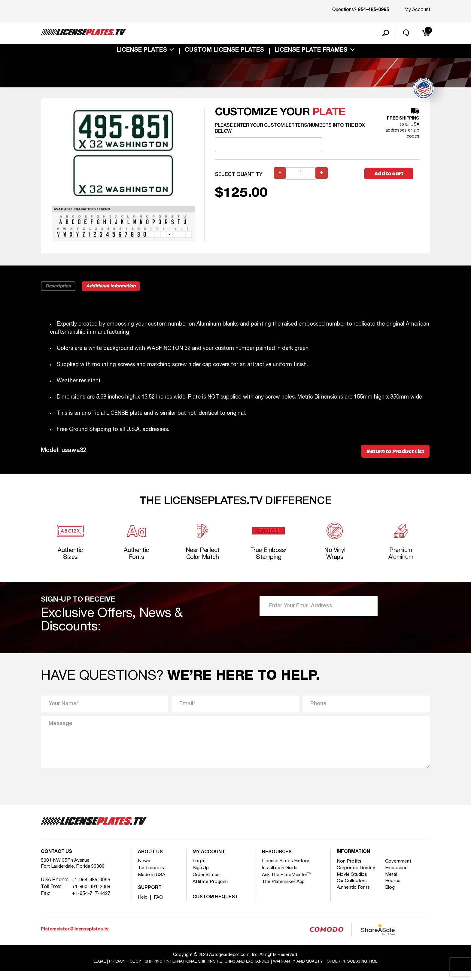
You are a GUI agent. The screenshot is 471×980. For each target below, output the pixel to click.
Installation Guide (283, 877)
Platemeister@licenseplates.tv (75, 938)
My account (210, 861)
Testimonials (153, 877)
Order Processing (363, 971)
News (144, 870)
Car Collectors (354, 891)
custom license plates (224, 52)
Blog (392, 898)
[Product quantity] (301, 175)
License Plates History (288, 870)
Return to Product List (389, 454)
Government (401, 870)
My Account (417, 10)
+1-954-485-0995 (91, 891)
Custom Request (218, 906)
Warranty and (304, 971)
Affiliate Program (213, 890)
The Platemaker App (286, 890)
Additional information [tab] (121, 288)
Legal (87, 971)
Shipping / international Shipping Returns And (205, 971)
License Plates (142, 52)
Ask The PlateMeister (289, 883)
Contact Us (58, 861)
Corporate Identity (358, 877)
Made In (153, 883)
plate (329, 114)
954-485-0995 (373, 10)
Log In (200, 870)
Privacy (114, 971)
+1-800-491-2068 (91, 898)
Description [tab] (60, 288)
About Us (152, 861)
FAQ (160, 906)
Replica (395, 891)
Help (143, 906)
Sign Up (202, 877)
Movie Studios (354, 884)
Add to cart (392, 175)
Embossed (399, 877)
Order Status (208, 883)
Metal (394, 884)
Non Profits (350, 870)
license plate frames (311, 52)
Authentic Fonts (356, 898)
